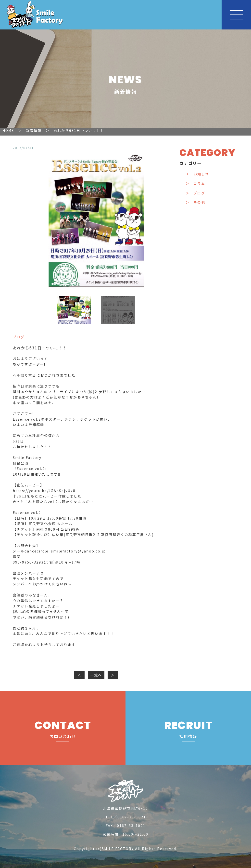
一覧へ (96, 675)
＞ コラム (195, 184)
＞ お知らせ (197, 174)
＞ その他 (195, 202)
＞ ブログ (195, 193)
